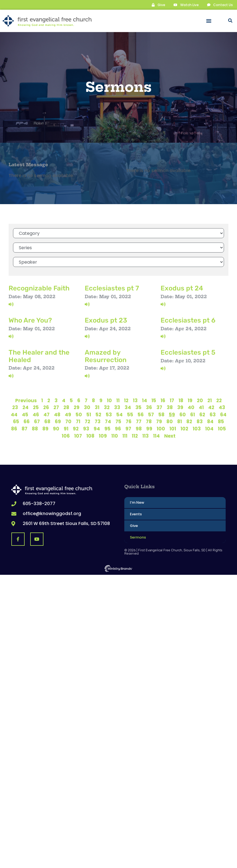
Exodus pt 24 (182, 288)
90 (56, 428)
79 (159, 421)
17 (172, 400)
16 (163, 400)
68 (47, 421)
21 (210, 400)
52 (98, 414)
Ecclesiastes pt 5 (188, 352)
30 (87, 407)
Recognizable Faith (39, 288)
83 (200, 421)
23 (15, 407)
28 (66, 407)
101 (173, 428)
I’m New (137, 502)
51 (89, 414)
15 (154, 400)
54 (119, 414)
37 (159, 407)
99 (149, 428)
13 (135, 400)
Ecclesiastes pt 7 (112, 288)
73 (98, 421)
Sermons (138, 537)
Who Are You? (30, 320)
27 (56, 407)
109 (103, 436)
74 (108, 421)
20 (200, 400)
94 (97, 428)
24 (25, 407)
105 (222, 428)
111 (125, 436)
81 (180, 421)
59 (172, 414)
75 (118, 421)
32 (107, 407)
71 (78, 421)
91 (66, 428)
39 (180, 407)
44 (14, 414)
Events (136, 514)
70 (68, 421)
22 (219, 400)
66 (27, 421)
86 (14, 428)
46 (36, 414)
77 (139, 421)
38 (170, 407)
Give (134, 525)
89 (45, 428)
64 (223, 414)
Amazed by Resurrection (106, 356)
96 (118, 428)
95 (107, 428)
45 (25, 414)
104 (209, 428)
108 (90, 436)
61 (193, 414)
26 (46, 407)
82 (189, 421)
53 (109, 414)
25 (36, 407)
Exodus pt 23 (106, 320)
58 (161, 414)
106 (66, 436)
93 (86, 428)
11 (118, 400)
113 (145, 436)
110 (115, 436)
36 (149, 407)
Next (170, 436)
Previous (26, 400)
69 (58, 421)
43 (222, 407)
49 (68, 414)
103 (197, 428)
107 (78, 436)
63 (213, 414)
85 (221, 421)
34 (128, 407)
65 (16, 421)
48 (57, 414)
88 (35, 428)
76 (129, 421)
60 (183, 414)
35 (138, 407)
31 (97, 407)
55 (130, 414)
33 (117, 407)
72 (87, 421)
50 (79, 414)
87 (25, 428)
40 (191, 407)
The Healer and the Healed (39, 356)
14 (145, 400)
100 (161, 428)
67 (37, 421)
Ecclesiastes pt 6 (188, 320)
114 (156, 436)
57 (151, 414)
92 (76, 428)
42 (211, 407)
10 (109, 400)
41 (201, 407)
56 (141, 414)
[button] (209, 21)
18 (181, 400)
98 (139, 428)
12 (126, 400)
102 (184, 428)
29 (77, 407)
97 (128, 428)
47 (47, 414)
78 (149, 421)
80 (170, 421)
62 (202, 414)
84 (210, 421)
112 (135, 436)
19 (190, 400)
